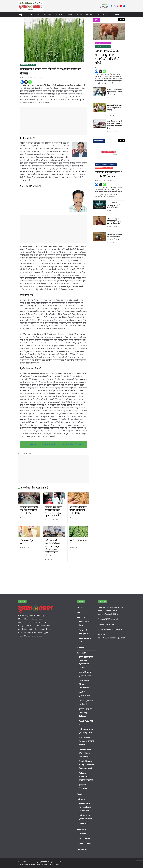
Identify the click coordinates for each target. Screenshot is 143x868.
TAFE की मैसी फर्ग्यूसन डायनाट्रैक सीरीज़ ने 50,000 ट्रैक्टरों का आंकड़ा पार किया (114, 221)
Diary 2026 (84, 824)
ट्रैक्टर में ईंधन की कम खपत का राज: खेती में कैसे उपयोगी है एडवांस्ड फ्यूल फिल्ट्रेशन (115, 237)
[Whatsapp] (30, 82)
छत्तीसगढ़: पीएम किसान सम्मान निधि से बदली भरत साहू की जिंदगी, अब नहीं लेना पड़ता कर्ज (54, 512)
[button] (52, 15)
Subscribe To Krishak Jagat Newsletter (85, 807)
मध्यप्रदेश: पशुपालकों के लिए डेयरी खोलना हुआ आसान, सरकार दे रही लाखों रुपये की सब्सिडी (107, 57)
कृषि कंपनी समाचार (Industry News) (104, 168)
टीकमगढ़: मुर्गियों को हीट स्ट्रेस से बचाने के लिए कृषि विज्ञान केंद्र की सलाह (115, 108)
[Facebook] (22, 82)
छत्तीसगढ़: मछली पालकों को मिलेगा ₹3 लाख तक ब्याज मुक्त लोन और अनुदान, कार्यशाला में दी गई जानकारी (53, 548)
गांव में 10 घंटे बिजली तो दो (78, 542)
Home (31, 15)
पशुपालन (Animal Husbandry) (103, 43)
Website (83, 834)
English (102, 5)
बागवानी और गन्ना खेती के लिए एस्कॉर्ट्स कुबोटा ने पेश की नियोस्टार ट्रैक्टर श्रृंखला (115, 205)
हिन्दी (107, 5)
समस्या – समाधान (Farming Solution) (86, 713)
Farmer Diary (85, 844)
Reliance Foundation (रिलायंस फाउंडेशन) (86, 777)
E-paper (59, 15)
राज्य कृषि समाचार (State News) (28, 65)
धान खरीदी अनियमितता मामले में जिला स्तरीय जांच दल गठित (78, 510)
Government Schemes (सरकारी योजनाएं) (86, 741)
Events (80, 15)
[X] (26, 82)
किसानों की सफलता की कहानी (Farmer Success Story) (86, 765)
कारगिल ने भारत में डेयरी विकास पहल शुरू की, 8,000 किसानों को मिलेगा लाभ (115, 92)
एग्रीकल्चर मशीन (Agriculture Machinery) (106, 164)
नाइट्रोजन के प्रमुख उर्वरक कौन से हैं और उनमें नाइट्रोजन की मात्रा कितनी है (56, 444)
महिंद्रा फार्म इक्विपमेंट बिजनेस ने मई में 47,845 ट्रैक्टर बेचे (108, 174)
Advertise (102, 15)
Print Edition (85, 839)
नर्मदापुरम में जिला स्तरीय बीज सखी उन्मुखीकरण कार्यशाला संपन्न (29, 510)
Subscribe (89, 15)
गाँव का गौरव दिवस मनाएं (27, 542)
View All (122, 20)
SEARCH (38, 15)
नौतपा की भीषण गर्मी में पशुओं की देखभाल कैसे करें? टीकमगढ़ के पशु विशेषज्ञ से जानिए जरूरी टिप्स (115, 125)
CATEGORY (69, 15)
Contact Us (115, 15)
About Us (48, 15)
